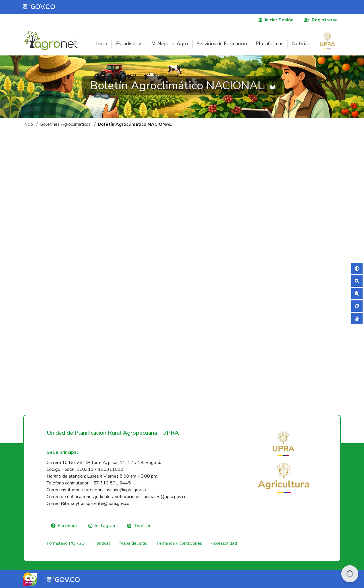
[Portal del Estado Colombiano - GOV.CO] (39, 7)
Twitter (142, 526)
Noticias (301, 44)
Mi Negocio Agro (170, 44)
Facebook (68, 526)
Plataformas (269, 44)
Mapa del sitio (133, 543)
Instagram (106, 526)
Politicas (102, 543)
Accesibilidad (224, 543)
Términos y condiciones (179, 543)
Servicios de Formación (222, 44)
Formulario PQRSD (66, 543)
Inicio (102, 44)
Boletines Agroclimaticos (65, 124)
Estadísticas (129, 44)
